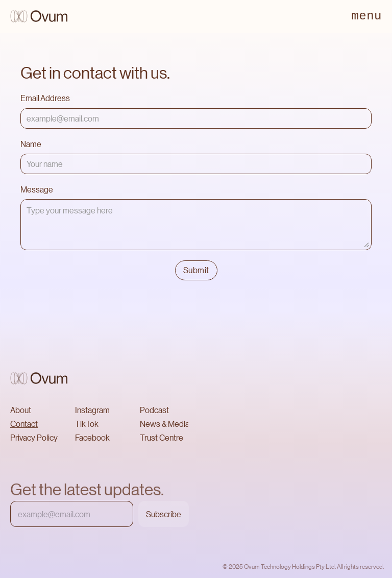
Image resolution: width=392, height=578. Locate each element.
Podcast (154, 410)
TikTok (87, 424)
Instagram (92, 410)
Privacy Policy (34, 437)
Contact (24, 424)
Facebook (92, 437)
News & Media (165, 424)
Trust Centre (162, 437)
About (21, 410)
